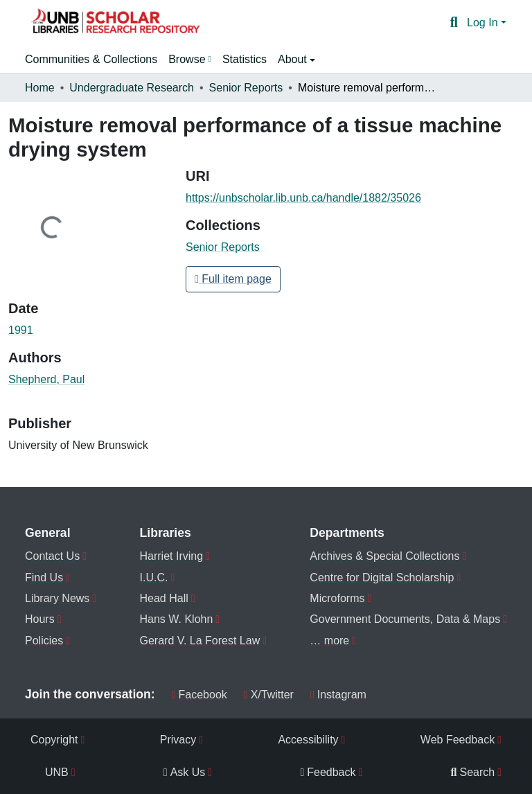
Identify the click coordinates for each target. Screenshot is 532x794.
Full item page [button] (233, 279)
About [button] (294, 59)
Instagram (338, 695)
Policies (44, 641)
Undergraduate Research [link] (132, 88)
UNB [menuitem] (57, 772)
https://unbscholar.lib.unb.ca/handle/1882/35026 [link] (303, 198)
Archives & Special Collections (384, 556)
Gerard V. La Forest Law (200, 641)
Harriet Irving (172, 556)
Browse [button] (187, 59)
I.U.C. (154, 577)
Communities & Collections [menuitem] (91, 59)
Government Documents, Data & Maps (405, 619)
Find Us (44, 577)
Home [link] (40, 88)
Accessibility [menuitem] (308, 740)
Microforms (337, 598)
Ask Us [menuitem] (185, 772)
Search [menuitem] (473, 772)
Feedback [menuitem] (328, 772)
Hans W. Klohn (177, 619)
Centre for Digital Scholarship (382, 577)
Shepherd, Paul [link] (46, 379)
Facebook (199, 695)
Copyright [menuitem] (54, 740)
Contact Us (52, 556)
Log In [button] (484, 23)
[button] (115, 23)
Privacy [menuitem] (178, 740)
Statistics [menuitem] (245, 59)
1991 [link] (21, 330)
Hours (40, 619)
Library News (57, 598)
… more (329, 641)
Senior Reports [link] (246, 88)
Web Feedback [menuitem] (458, 740)
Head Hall (164, 598)
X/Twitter (269, 695)
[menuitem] (190, 60)
